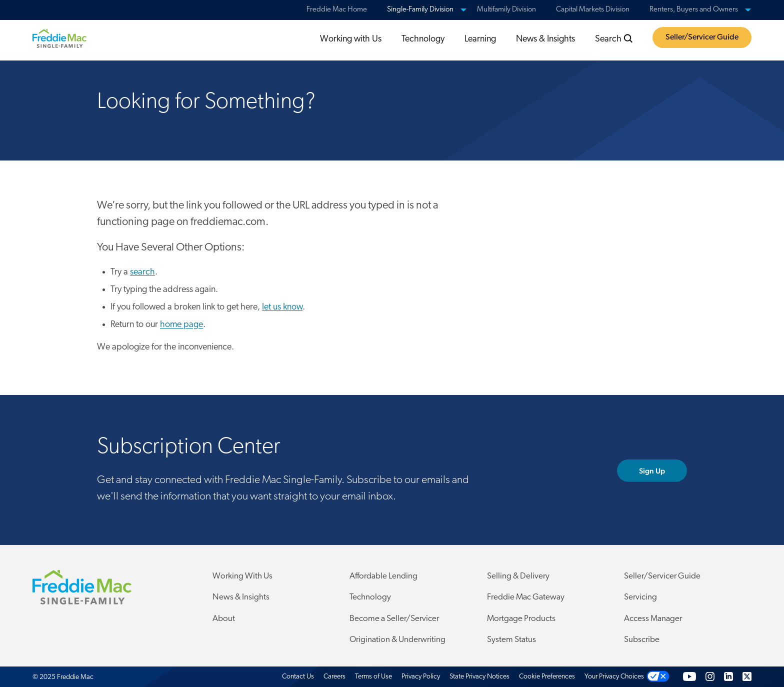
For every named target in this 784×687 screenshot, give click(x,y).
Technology (423, 39)
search (142, 272)
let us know (282, 307)
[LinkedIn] (728, 677)
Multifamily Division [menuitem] (506, 10)
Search (614, 39)
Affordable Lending (383, 576)
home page (181, 325)
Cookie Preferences (547, 677)
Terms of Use (373, 677)
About (224, 619)
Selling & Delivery (518, 576)
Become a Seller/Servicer (394, 619)
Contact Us (298, 677)
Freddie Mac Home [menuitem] (337, 10)
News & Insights (545, 39)
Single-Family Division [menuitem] (420, 10)
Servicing (640, 597)
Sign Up (663, 471)
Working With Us (242, 576)
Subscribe (642, 640)
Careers (334, 677)
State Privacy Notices (479, 677)
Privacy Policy (421, 677)
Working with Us (351, 39)
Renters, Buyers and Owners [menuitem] (694, 10)
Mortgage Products (521, 619)
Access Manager (653, 619)
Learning (480, 39)
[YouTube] (689, 677)
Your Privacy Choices (614, 677)
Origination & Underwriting (397, 640)
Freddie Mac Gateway (526, 597)
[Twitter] (747, 677)
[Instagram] (710, 677)
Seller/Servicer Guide (702, 37)
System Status (511, 640)
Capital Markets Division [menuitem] (593, 10)
